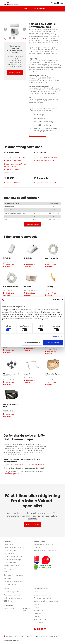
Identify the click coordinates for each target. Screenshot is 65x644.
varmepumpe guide (10, 475)
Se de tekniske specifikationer (40, 136)
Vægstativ (28, 375)
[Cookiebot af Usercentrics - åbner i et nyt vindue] (55, 300)
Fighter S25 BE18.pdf (12, 183)
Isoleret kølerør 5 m (51, 259)
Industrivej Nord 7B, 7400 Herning (18, 636)
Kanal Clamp (49, 288)
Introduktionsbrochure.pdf (44, 161)
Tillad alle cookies (53, 343)
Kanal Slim (27, 288)
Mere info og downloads (9, 384)
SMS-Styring (28, 259)
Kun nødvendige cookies (32, 343)
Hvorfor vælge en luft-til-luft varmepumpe (28, 465)
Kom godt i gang (15, 72)
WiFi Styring (7, 259)
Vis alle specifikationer (32, 225)
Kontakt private (53, 636)
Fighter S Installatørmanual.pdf (46, 158)
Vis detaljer (55, 337)
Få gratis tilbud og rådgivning (33, 8)
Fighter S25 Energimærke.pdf (45, 183)
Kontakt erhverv (39, 636)
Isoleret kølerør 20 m (10, 288)
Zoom (23, 39)
